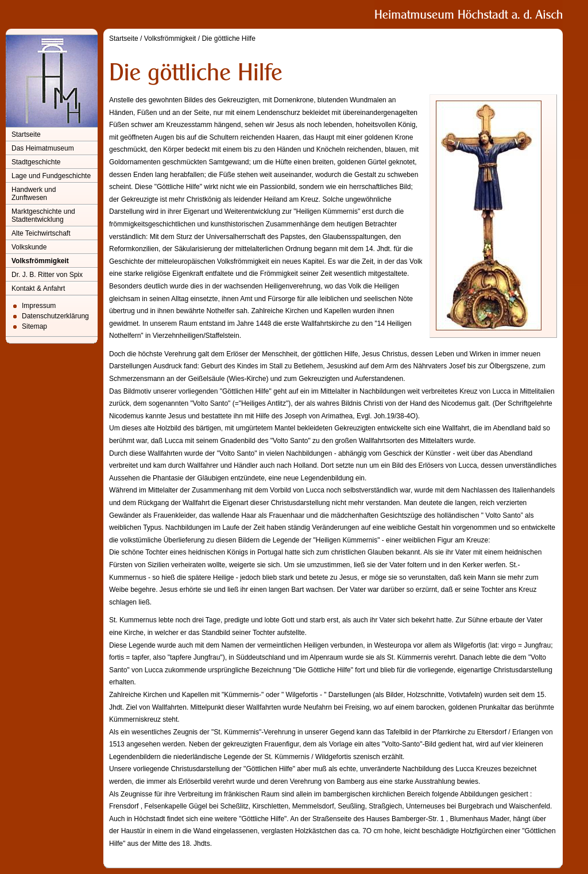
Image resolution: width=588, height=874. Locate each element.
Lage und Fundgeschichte (51, 176)
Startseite (26, 134)
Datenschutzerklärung (55, 316)
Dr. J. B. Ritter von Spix (47, 275)
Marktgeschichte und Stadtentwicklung (43, 215)
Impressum (39, 306)
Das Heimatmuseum (43, 148)
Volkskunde (29, 247)
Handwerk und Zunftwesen (34, 194)
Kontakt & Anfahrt (38, 288)
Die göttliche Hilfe (228, 38)
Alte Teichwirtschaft (41, 233)
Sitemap (34, 326)
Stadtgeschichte (36, 162)
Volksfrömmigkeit (40, 261)
